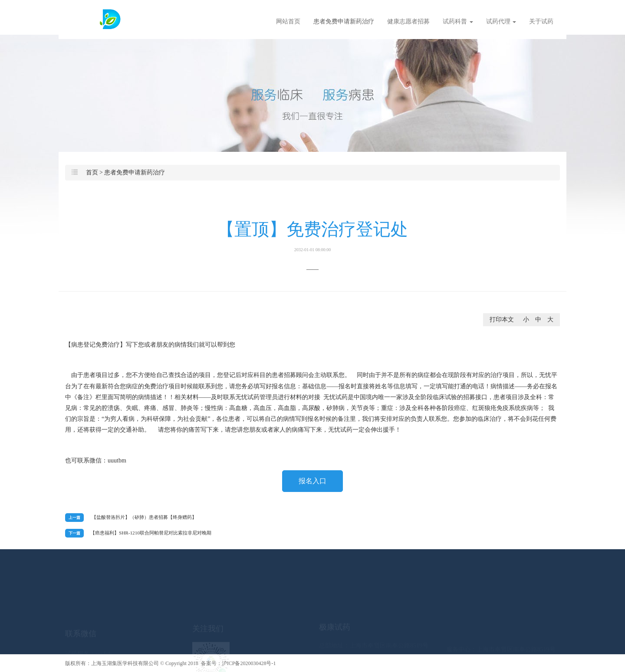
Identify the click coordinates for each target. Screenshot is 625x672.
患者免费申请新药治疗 (344, 21)
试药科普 (458, 21)
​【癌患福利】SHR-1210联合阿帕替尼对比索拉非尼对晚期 (151, 533)
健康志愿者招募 (408, 21)
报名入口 (312, 481)
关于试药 (541, 21)
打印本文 (502, 320)
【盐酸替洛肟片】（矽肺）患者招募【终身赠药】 (144, 517)
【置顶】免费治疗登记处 (312, 236)
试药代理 (501, 21)
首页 (92, 172)
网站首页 (288, 21)
